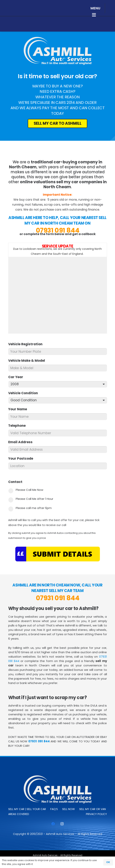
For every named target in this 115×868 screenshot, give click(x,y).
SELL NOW (69, 809)
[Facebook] (53, 824)
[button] (95, 8)
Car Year (17, 377)
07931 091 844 (58, 230)
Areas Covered (19, 814)
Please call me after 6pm (34, 508)
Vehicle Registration (27, 344)
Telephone (19, 426)
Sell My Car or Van (93, 809)
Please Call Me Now (29, 490)
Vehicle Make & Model (28, 361)
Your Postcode (22, 458)
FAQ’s (54, 809)
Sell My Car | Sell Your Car (27, 809)
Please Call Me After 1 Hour (34, 499)
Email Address (22, 442)
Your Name (19, 409)
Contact (17, 482)
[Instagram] (62, 824)
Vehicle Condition (25, 393)
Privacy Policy (96, 814)
